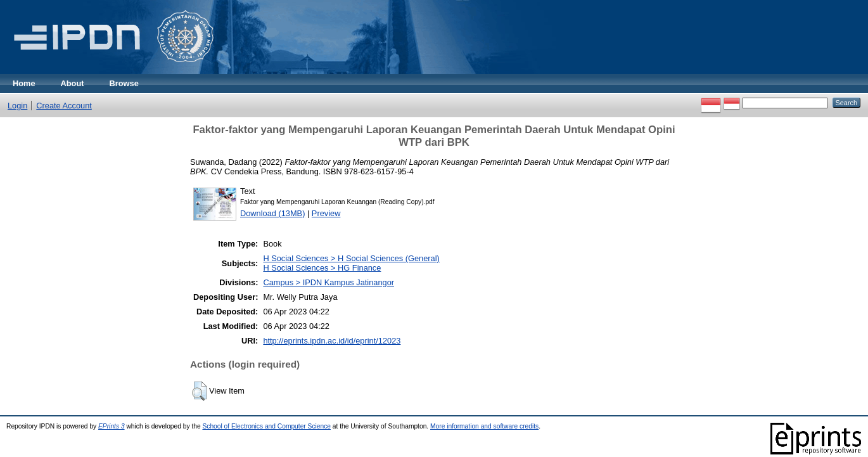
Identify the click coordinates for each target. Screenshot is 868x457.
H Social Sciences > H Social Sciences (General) (351, 258)
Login (17, 106)
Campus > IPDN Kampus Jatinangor (329, 282)
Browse (124, 83)
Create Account (64, 106)
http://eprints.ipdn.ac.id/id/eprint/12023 (332, 341)
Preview (326, 213)
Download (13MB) (272, 213)
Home (24, 83)
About (73, 83)
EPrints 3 (112, 426)
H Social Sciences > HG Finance (322, 268)
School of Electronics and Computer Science (266, 426)
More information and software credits (484, 426)
